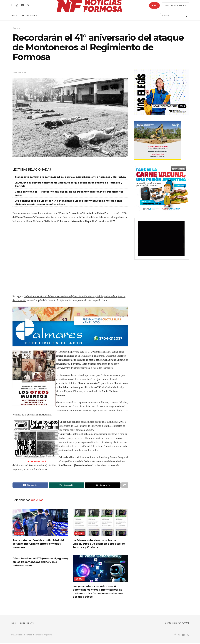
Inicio (15, 15)
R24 (154, 5)
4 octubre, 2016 (19, 73)
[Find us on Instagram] (17, 5)
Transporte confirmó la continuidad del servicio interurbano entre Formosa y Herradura (70, 177)
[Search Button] (185, 15)
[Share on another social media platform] (125, 485)
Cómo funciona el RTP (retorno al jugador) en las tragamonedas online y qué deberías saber (40, 563)
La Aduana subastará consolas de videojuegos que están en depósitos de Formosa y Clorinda (99, 545)
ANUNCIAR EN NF (176, 5)
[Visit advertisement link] (70, 326)
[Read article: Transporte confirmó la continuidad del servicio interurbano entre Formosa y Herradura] (40, 523)
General (16, 28)
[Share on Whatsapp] (66, 485)
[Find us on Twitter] (28, 5)
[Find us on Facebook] (12, 5)
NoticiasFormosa (25, 636)
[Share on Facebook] (30, 485)
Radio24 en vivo (26, 624)
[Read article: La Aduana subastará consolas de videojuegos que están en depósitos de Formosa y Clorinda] (100, 523)
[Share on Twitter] (103, 485)
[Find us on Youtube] (22, 5)
